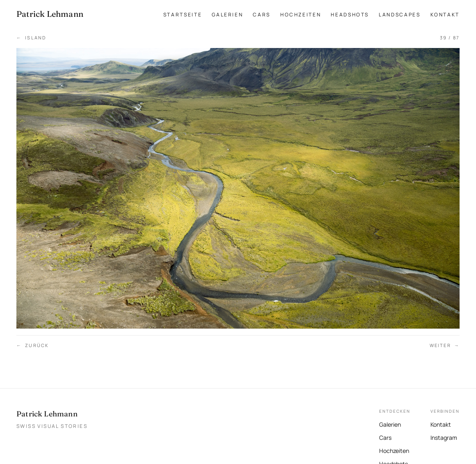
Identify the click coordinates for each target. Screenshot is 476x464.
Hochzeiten (301, 15)
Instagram (444, 437)
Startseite (183, 15)
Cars (262, 15)
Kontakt (445, 15)
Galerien (227, 15)
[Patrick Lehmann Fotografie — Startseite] (50, 14)
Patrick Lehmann (47, 414)
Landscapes (399, 15)
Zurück (33, 346)
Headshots (350, 15)
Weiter (445, 346)
